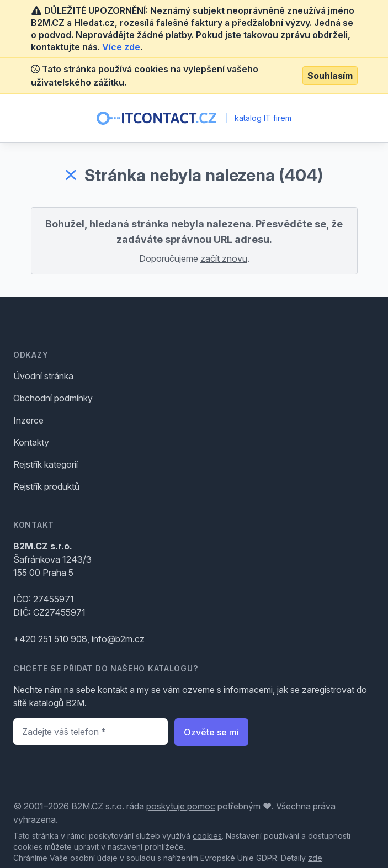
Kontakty (31, 442)
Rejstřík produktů (46, 486)
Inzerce (28, 420)
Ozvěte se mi (211, 732)
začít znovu (224, 258)
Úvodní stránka (43, 376)
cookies (207, 836)
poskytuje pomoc (181, 806)
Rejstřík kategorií (46, 464)
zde (315, 858)
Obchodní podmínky (53, 398)
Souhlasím (330, 76)
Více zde (121, 47)
